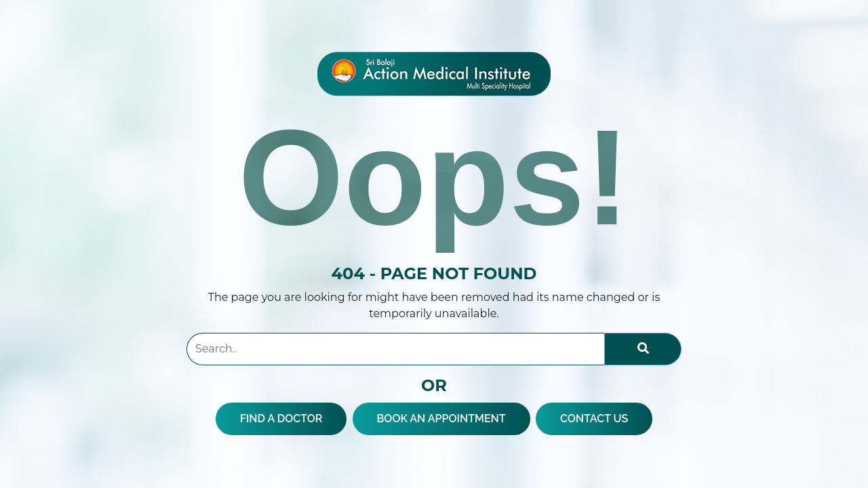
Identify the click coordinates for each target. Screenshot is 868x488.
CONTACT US (594, 419)
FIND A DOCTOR (281, 419)
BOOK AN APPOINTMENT (441, 419)
